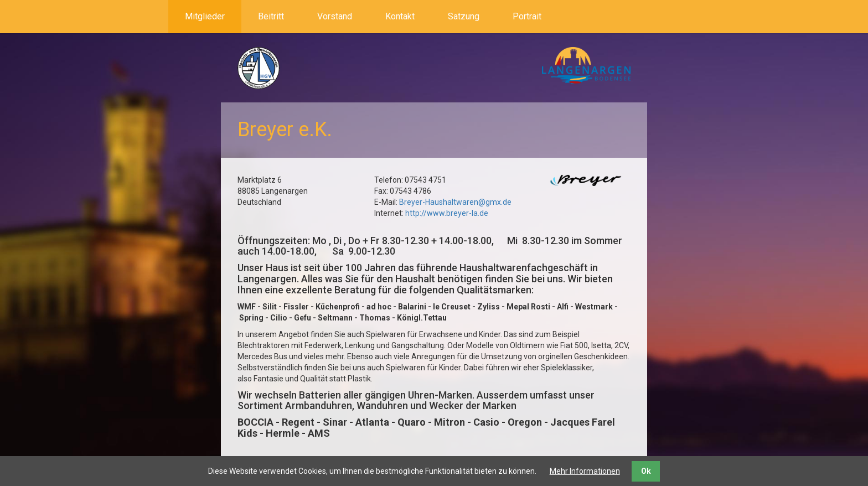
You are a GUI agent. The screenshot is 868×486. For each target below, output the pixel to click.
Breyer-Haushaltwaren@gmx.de (455, 202)
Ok (646, 471)
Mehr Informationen (585, 471)
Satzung (464, 16)
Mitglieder (205, 16)
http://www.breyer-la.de (447, 213)
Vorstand (335, 16)
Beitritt (271, 16)
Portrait (527, 16)
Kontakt (400, 16)
